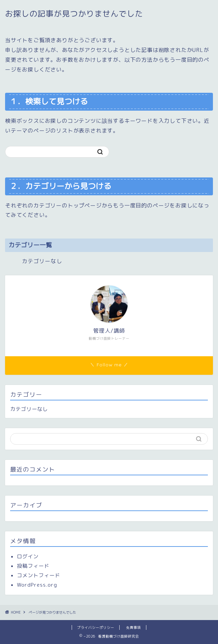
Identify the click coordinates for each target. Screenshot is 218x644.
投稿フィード (33, 566)
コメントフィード (39, 575)
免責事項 (134, 627)
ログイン (28, 556)
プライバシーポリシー (96, 627)
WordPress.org (37, 585)
